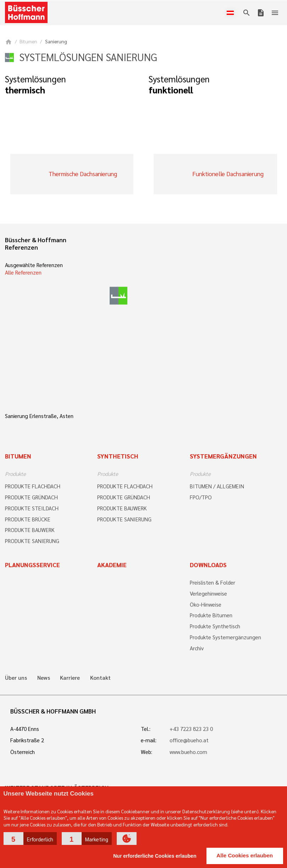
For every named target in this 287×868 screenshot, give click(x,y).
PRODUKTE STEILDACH (32, 508)
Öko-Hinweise (206, 604)
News (44, 678)
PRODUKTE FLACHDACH (33, 486)
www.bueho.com (188, 752)
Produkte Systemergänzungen (225, 637)
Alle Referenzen (23, 272)
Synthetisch (118, 456)
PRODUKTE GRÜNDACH (31, 497)
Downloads (208, 565)
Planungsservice (32, 565)
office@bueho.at (189, 740)
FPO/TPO (201, 497)
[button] (30, 839)
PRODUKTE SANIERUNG (32, 541)
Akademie (112, 565)
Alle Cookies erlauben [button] (245, 855)
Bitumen (28, 41)
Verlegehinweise (208, 593)
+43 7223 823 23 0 (191, 729)
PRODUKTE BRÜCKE (28, 519)
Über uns (16, 678)
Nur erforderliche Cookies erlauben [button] (155, 856)
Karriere (70, 678)
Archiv (197, 648)
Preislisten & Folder (213, 582)
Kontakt (100, 678)
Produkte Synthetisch (215, 626)
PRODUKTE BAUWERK (30, 530)
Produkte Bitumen (211, 615)
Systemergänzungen (223, 456)
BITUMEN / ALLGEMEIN (217, 486)
